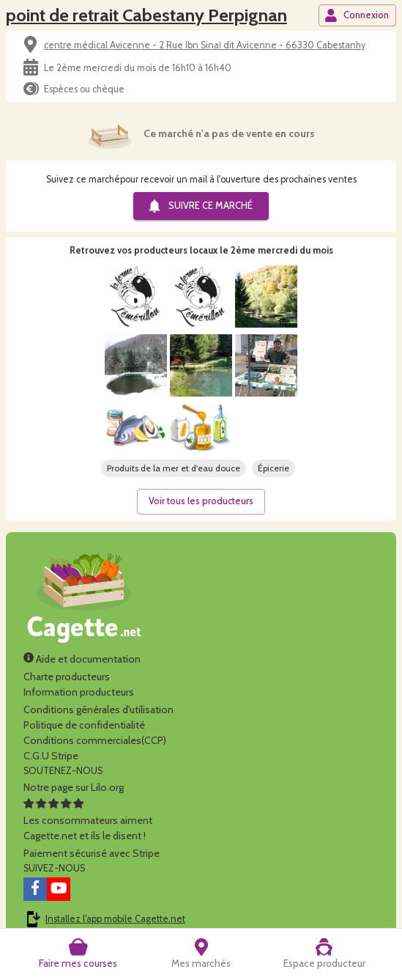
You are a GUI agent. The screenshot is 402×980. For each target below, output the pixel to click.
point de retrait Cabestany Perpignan (146, 15)
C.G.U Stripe (51, 756)
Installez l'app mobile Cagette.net (115, 919)
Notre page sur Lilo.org (74, 787)
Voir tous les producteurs (201, 501)
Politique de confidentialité (84, 725)
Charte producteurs (67, 677)
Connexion (357, 15)
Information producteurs (79, 692)
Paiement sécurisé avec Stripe (92, 853)
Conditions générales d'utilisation (98, 710)
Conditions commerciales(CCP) (95, 740)
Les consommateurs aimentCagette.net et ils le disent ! (88, 820)
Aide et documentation (82, 659)
